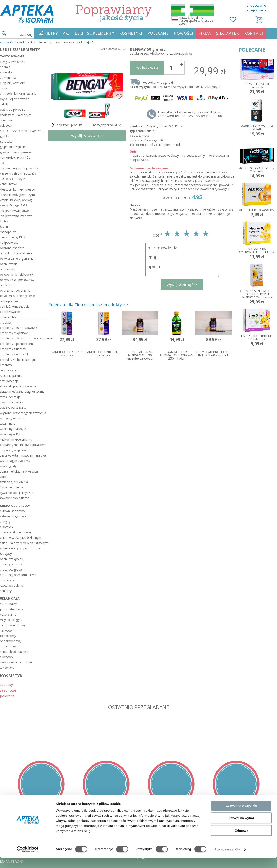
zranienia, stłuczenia (14, 482)
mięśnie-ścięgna (11, 620)
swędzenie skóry (11, 402)
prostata (6, 365)
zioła (3, 477)
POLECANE (158, 33)
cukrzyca (6, 125)
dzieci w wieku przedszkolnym (21, 538)
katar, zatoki (9, 184)
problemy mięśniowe (14, 333)
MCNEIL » (176, 126)
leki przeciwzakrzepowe (16, 216)
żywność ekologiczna (15, 498)
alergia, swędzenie (13, 62)
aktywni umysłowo (13, 516)
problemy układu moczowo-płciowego (23, 338)
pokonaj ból (86, 42)
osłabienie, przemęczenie (17, 296)
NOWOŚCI (183, 33)
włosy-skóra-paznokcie (16, 662)
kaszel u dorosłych (13, 179)
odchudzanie (9, 264)
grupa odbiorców (15, 506)
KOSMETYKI (131, 33)
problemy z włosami (14, 354)
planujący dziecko (12, 564)
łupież (4, 221)
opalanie (6, 285)
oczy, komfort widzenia (16, 253)
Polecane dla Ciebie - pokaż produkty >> (88, 304)
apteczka (6, 72)
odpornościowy (11, 641)
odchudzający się (12, 559)
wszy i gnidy (8, 466)
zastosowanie (12, 56)
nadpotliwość (9, 243)
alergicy (5, 522)
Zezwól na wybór (241, 829)
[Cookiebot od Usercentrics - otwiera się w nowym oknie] (28, 860)
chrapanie (7, 120)
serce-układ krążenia (14, 652)
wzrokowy (7, 668)
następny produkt (108, 125)
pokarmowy (8, 646)
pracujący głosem (12, 569)
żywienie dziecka (11, 487)
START (21, 42)
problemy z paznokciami (17, 344)
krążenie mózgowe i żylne (18, 195)
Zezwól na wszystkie (241, 816)
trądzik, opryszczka (13, 408)
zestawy (6, 684)
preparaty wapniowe (14, 450)
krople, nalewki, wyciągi (16, 200)
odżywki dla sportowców (17, 280)
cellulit (4, 104)
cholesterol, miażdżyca (16, 115)
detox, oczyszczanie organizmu (22, 131)
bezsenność (8, 78)
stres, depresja (10, 397)
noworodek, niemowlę (15, 532)
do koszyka (147, 68)
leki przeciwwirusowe (14, 211)
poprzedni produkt (66, 125)
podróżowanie (10, 312)
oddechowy (8, 636)
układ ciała (10, 598)
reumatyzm (8, 370)
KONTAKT (254, 33)
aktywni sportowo (12, 511)
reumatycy (7, 580)
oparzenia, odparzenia (15, 290)
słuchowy (6, 657)
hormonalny (8, 604)
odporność (7, 269)
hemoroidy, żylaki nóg (15, 157)
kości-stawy (8, 614)
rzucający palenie (12, 585)
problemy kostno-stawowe (19, 328)
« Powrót (7, 42)
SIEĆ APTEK (228, 33)
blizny (4, 88)
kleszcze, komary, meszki (17, 189)
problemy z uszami (13, 349)
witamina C (8, 423)
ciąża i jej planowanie (15, 99)
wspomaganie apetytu (15, 461)
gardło (4, 136)
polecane (7, 696)
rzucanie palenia (11, 376)
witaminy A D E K (12, 434)
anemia (5, 67)
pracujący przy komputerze (19, 575)
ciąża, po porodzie (13, 110)
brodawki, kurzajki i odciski (18, 94)
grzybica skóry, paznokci (17, 152)
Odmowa (241, 841)
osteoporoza (9, 301)
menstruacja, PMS (13, 237)
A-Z (66, 33)
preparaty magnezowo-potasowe (23, 445)
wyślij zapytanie (87, 135)
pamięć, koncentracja (15, 306)
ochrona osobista (12, 248)
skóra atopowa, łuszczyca (18, 386)
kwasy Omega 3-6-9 (14, 205)
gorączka (6, 141)
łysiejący (6, 554)
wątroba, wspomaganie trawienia (23, 413)
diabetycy (6, 527)
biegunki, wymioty (12, 83)
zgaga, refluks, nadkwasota (19, 471)
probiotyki (7, 322)
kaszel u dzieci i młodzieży (18, 173)
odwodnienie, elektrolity (16, 274)
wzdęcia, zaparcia (12, 418)
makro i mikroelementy (16, 439)
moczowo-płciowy (13, 625)
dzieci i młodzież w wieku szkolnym (23, 543)
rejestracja (258, 10)
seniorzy (6, 591)
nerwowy (6, 630)
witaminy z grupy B (13, 429)
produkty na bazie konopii (18, 360)
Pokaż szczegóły (227, 860)
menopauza (8, 232)
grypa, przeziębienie (14, 147)
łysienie (5, 227)
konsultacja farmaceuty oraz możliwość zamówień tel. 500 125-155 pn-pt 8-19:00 (190, 114)
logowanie (258, 5)
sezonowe (8, 690)
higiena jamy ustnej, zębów (19, 168)
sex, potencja (9, 381)
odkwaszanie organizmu (17, 259)
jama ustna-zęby (12, 609)
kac (2, 163)
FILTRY (51, 33)
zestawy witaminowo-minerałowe (23, 455)
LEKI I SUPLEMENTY (94, 33)
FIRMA (205, 33)
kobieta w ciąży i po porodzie (20, 548)
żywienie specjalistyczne (17, 493)
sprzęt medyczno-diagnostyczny (22, 392)
